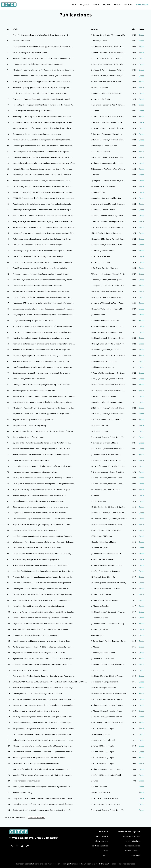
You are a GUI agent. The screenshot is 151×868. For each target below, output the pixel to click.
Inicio (74, 4)
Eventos (96, 4)
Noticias (107, 4)
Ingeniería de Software (132, 836)
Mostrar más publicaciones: (16, 817)
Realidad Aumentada (132, 851)
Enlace (141, 35)
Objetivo (99, 841)
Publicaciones (142, 4)
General (105, 841)
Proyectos (84, 4)
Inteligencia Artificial (133, 846)
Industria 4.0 (136, 855)
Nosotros (128, 4)
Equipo (117, 4)
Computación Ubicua (132, 841)
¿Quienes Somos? (101, 836)
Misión (105, 855)
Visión (106, 851)
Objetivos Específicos (100, 846)
